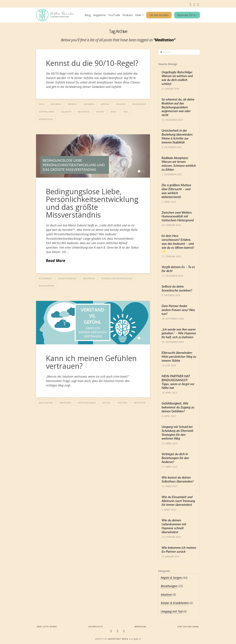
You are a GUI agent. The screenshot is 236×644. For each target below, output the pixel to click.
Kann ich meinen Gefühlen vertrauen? (91, 362)
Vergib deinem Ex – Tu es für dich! (178, 269)
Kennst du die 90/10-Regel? (92, 63)
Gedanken (89, 104)
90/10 (41, 104)
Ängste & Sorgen (171, 578)
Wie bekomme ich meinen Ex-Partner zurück (179, 549)
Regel (114, 112)
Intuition (122, 403)
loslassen (66, 112)
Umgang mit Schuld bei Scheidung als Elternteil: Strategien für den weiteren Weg (178, 433)
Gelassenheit (139, 104)
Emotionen (65, 403)
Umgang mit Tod (172, 611)
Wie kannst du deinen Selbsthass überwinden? (178, 479)
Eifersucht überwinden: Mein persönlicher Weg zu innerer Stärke (179, 357)
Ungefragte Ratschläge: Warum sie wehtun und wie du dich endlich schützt (177, 78)
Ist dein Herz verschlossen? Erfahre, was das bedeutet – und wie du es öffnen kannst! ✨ (178, 243)
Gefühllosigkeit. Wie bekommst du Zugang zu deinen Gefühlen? (178, 407)
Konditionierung (67, 278)
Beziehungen (169, 586)
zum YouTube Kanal (188, 627)
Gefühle (105, 104)
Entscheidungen (87, 403)
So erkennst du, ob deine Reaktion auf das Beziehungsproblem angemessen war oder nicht (178, 107)
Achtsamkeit (45, 278)
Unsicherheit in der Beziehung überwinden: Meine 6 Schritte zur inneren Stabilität (177, 136)
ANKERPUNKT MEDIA (118, 639)
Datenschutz (96, 627)
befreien (73, 104)
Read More (56, 261)
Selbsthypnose (47, 286)
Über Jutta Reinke (47, 627)
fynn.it (137, 639)
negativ (100, 112)
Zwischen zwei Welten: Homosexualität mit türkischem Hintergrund (178, 216)
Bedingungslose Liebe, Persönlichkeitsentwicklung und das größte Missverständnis (92, 203)
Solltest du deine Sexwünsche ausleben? (177, 288)
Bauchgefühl (46, 403)
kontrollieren (46, 112)
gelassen (121, 104)
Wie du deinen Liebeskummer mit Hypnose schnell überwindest (174, 526)
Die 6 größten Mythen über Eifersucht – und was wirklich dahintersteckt (176, 191)
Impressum (140, 627)
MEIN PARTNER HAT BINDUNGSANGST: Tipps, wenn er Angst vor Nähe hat (178, 382)
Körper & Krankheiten (175, 603)
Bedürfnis (56, 104)
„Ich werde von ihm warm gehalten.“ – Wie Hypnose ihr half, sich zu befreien (179, 333)
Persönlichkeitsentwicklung (117, 278)
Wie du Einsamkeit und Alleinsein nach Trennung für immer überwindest (178, 501)
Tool (126, 112)
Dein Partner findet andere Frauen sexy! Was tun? (178, 310)
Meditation (84, 112)
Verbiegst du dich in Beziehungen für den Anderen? (175, 458)
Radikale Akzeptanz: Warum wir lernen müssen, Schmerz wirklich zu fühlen (179, 164)
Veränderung (46, 119)
